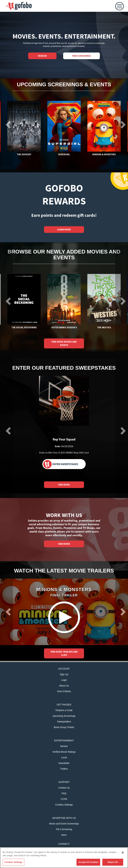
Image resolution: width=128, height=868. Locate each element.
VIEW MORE (64, 544)
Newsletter (64, 763)
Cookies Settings (64, 805)
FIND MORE (64, 485)
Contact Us (64, 788)
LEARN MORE (64, 230)
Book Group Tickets (64, 727)
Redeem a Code (64, 710)
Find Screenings (81, 56)
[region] (64, 858)
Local (64, 757)
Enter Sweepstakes (61, 464)
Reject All (113, 862)
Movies (64, 746)
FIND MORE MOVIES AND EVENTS (64, 343)
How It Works (64, 691)
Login (64, 680)
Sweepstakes (64, 722)
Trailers (64, 769)
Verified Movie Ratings (64, 752)
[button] (6, 612)
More (64, 835)
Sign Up (64, 674)
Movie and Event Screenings (64, 824)
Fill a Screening (64, 829)
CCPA (64, 799)
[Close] (123, 853)
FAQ (64, 793)
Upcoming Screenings (64, 716)
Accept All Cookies (88, 862)
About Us (64, 686)
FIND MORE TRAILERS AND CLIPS (64, 653)
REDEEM (42, 56)
